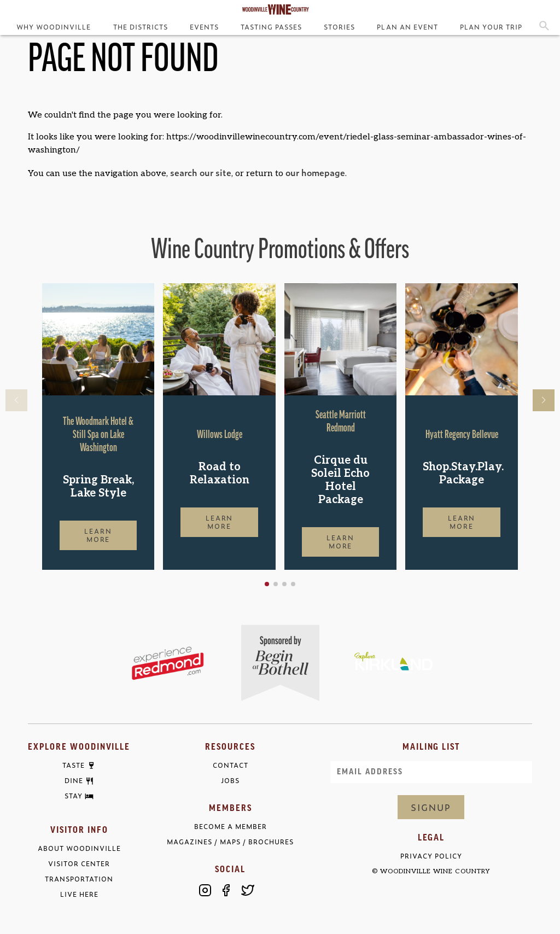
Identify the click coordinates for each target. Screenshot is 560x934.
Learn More (98, 535)
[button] (267, 584)
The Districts (141, 27)
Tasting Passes (271, 27)
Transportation (79, 879)
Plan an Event (407, 27)
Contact (231, 765)
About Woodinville (79, 848)
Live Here (79, 894)
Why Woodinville (54, 27)
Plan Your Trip (491, 27)
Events (204, 27)
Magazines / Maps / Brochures (230, 842)
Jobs (230, 781)
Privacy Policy (431, 856)
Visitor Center (79, 864)
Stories (339, 27)
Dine (74, 781)
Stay (74, 796)
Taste (74, 766)
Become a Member (231, 827)
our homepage (315, 172)
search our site (201, 172)
